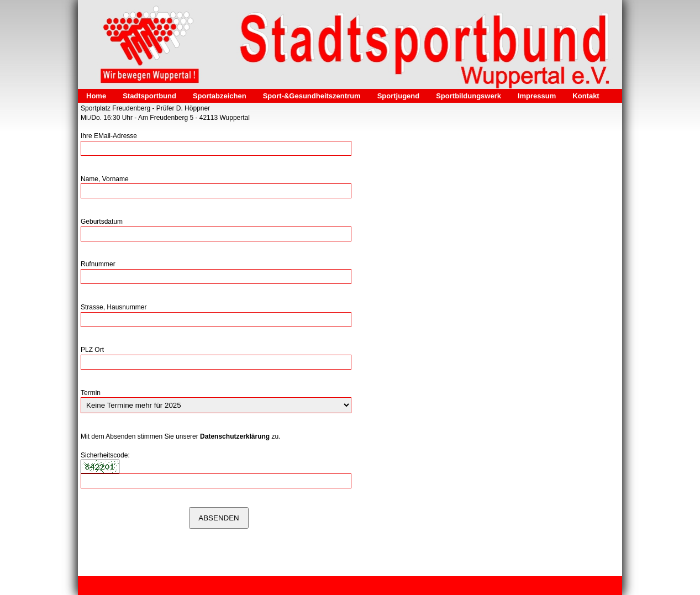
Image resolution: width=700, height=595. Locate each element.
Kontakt (586, 96)
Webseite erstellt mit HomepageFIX (471, 586)
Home (96, 96)
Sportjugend (399, 96)
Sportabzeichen (220, 96)
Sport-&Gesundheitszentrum (312, 96)
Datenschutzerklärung (235, 436)
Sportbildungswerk (469, 96)
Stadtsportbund (149, 96)
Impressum (537, 96)
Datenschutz (228, 586)
